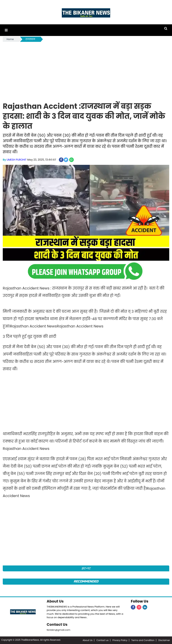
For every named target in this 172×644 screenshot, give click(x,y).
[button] (6, 30)
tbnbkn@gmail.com (59, 630)
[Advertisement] (86, 70)
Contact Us (57, 624)
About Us (55, 601)
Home (10, 39)
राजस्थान (30, 39)
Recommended (86, 581)
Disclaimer (164, 640)
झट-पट (86, 568)
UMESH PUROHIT (17, 160)
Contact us (102, 640)
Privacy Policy (120, 640)
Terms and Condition (143, 640)
